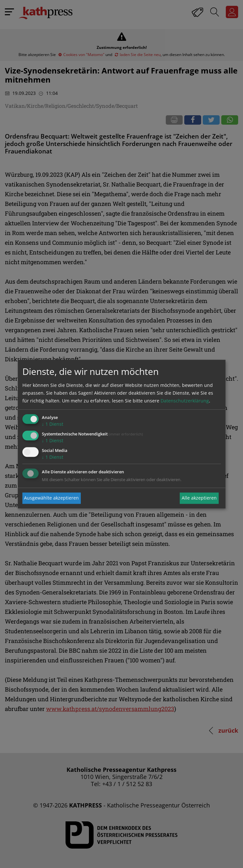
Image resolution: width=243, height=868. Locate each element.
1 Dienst (53, 424)
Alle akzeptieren (199, 498)
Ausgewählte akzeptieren (51, 498)
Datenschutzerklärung (185, 401)
